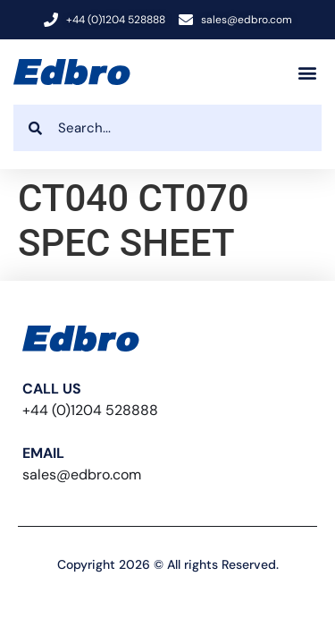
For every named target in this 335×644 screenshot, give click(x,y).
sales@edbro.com (82, 475)
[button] (307, 72)
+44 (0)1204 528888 (90, 410)
